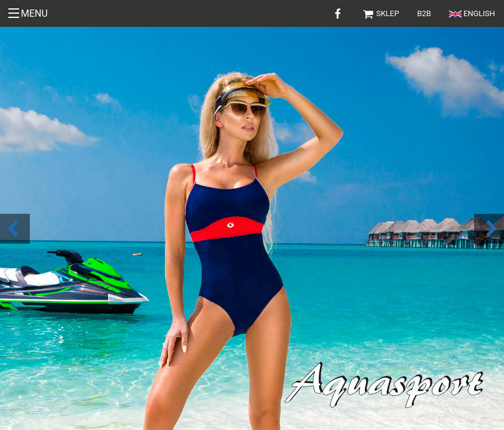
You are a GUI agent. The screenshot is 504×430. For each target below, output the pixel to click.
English (472, 13)
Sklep (381, 13)
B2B (424, 13)
